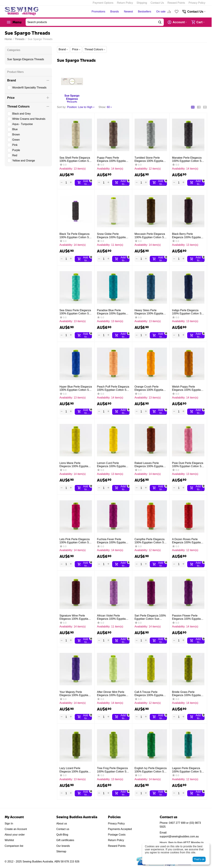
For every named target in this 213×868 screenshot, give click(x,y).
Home (8, 39)
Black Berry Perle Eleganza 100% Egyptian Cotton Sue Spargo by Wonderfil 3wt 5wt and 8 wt (188, 236)
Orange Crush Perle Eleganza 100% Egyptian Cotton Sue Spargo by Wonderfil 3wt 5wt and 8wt (150, 388)
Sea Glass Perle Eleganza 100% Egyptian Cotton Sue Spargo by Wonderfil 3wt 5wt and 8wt (76, 312)
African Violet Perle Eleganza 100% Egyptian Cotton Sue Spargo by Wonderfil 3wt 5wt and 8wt (113, 617)
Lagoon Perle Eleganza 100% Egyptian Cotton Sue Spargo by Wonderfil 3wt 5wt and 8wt (188, 770)
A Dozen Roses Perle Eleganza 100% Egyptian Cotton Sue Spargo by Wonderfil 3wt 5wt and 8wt (188, 541)
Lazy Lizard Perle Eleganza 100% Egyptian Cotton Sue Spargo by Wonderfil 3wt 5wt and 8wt (75, 770)
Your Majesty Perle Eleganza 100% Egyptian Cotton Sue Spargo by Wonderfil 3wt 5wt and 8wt (75, 694)
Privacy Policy (197, 3)
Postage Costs (117, 835)
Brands (115, 12)
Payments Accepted (120, 829)
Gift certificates (65, 840)
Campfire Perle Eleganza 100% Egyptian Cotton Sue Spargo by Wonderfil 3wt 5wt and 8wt (151, 541)
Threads (20, 39)
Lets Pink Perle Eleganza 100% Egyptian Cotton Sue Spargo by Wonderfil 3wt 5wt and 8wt (76, 541)
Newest (128, 12)
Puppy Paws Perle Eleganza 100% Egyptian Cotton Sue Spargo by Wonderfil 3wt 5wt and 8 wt (113, 159)
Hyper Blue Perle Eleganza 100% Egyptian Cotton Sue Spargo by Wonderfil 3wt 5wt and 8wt (76, 388)
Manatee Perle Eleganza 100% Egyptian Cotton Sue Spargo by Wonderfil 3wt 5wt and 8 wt (188, 159)
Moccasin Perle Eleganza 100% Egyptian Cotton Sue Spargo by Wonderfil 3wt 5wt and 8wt (151, 236)
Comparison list (14, 846)
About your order (15, 835)
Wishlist (9, 840)
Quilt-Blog (62, 835)
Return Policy (125, 3)
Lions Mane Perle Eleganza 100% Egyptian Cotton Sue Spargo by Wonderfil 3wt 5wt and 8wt (75, 465)
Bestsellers (145, 12)
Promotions (98, 12)
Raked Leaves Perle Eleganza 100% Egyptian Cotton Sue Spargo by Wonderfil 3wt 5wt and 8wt (150, 465)
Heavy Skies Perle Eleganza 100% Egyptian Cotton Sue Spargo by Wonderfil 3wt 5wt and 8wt (150, 312)
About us (62, 824)
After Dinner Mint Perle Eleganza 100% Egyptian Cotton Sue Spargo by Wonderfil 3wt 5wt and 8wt (113, 694)
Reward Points (176, 3)
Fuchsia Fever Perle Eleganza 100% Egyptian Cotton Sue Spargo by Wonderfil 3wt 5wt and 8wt (113, 541)
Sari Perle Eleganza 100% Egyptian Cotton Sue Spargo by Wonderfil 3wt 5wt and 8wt (150, 617)
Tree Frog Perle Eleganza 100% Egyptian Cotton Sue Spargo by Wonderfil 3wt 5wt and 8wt (113, 770)
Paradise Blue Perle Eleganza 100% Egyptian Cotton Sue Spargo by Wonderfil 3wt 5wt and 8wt (113, 312)
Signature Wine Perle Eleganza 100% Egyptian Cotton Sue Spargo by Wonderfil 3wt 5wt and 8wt (75, 617)
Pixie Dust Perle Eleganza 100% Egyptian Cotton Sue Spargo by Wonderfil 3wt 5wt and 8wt (188, 465)
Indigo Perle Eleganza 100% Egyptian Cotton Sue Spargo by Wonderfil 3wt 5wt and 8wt (188, 312)
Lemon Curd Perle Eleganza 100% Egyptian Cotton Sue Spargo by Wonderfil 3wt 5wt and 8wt (113, 465)
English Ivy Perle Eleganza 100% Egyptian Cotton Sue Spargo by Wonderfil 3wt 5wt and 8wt (151, 770)
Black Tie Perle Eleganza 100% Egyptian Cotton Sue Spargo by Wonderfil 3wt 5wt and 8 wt (76, 236)
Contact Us (157, 3)
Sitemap (61, 851)
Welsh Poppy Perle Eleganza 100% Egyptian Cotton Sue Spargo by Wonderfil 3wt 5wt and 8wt (188, 388)
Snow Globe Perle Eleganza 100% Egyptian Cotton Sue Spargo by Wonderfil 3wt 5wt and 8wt (113, 236)
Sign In (9, 824)
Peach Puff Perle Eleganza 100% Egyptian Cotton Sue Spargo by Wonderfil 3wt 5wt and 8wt (113, 388)
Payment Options (103, 3)
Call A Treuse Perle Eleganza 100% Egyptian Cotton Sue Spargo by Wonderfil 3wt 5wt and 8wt (150, 694)
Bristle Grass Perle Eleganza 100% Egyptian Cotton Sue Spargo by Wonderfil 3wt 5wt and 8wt (188, 694)
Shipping (142, 3)
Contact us (63, 829)
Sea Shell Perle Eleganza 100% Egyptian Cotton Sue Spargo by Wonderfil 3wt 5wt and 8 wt (76, 159)
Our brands (63, 846)
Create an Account (16, 829)
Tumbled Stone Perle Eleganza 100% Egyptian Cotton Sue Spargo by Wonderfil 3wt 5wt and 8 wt (151, 159)
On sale (161, 12)
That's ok (199, 859)
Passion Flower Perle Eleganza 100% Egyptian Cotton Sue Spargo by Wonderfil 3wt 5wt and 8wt (188, 617)
